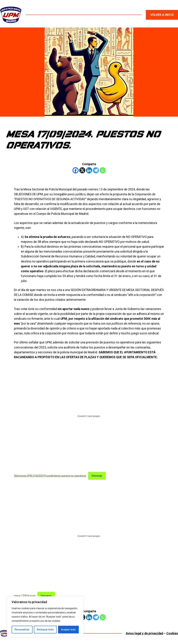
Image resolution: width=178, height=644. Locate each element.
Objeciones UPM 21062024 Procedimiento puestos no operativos (50, 476)
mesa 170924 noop (25, 596)
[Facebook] (76, 170)
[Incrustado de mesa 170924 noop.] (89, 536)
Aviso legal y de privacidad (144, 633)
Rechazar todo (45, 630)
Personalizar (22, 630)
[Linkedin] (89, 170)
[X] (82, 170)
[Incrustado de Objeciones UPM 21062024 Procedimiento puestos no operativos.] (89, 416)
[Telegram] (96, 170)
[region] (45, 617)
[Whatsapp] (103, 170)
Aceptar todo (68, 630)
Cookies (172, 633)
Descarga (97, 476)
